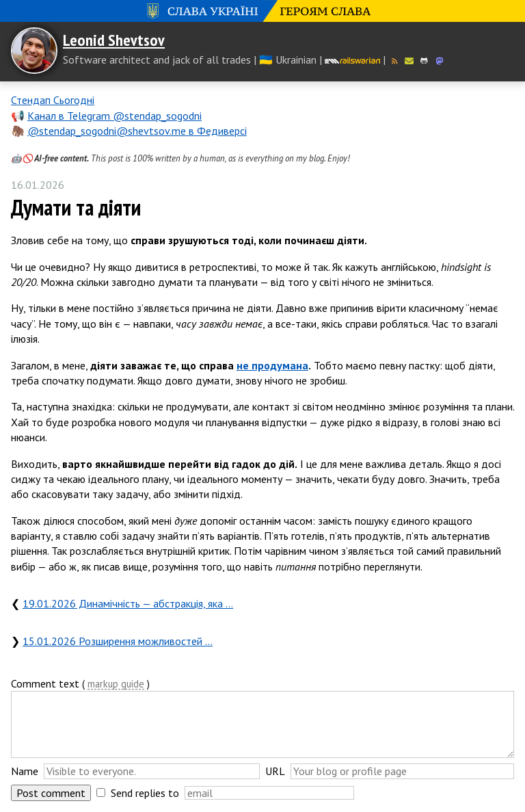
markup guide (116, 684)
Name (25, 771)
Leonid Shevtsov (114, 40)
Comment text (45, 683)
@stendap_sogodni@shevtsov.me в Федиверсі (137, 131)
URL (275, 771)
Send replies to (145, 793)
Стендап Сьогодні (53, 100)
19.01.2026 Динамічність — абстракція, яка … (128, 603)
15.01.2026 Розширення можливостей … (118, 641)
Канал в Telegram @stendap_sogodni (115, 116)
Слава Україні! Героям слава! (262, 11)
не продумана (272, 365)
